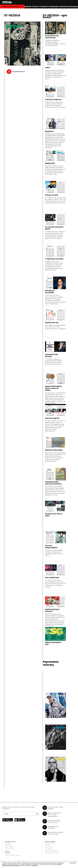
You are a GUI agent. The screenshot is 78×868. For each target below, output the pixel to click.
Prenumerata (10, 849)
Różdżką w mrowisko (50, 292)
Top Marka (49, 849)
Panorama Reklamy (52, 851)
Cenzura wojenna (53, 99)
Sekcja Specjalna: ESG (53, 643)
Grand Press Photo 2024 (54, 515)
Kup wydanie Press (18, 72)
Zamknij (73, 863)
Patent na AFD (52, 195)
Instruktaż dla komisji (51, 355)
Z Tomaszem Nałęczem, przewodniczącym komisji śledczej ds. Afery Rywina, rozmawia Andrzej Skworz (53, 362)
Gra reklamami (52, 577)
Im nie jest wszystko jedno (54, 228)
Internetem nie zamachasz (52, 37)
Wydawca (8, 845)
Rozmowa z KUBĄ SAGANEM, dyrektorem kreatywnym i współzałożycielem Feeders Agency (54, 553)
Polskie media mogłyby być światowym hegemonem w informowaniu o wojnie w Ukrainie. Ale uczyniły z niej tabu (55, 105)
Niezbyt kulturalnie (54, 450)
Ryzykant (49, 131)
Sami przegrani (52, 418)
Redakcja (8, 843)
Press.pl (48, 845)
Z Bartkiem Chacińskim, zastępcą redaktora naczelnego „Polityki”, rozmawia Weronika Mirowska (55, 43)
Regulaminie (35, 865)
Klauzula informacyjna (13, 855)
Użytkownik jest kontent (52, 610)
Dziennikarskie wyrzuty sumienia (53, 483)
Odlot (48, 68)
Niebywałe (50, 163)
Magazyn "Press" (51, 843)
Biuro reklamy (10, 847)
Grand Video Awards (52, 852)
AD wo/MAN (49, 847)
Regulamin (9, 854)
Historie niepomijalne (51, 547)
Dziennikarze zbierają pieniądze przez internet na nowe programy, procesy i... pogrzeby (55, 327)
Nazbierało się (52, 323)
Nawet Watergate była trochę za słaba (53, 388)
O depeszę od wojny (54, 259)
